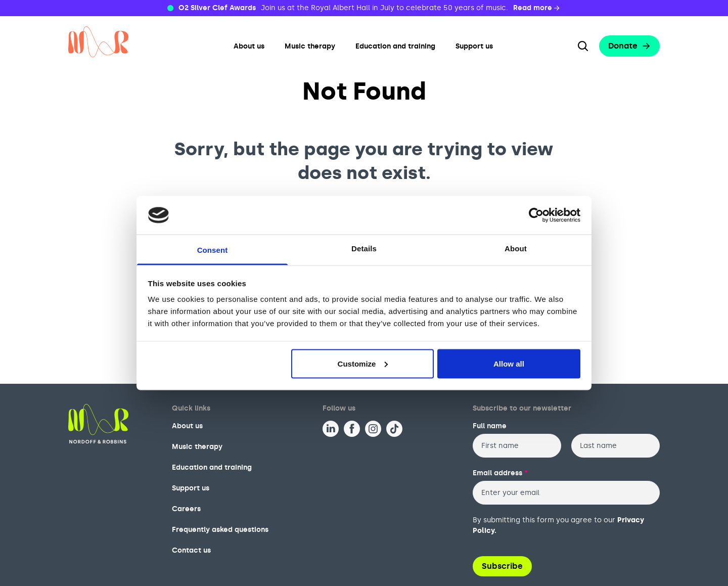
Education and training (395, 46)
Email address (500, 473)
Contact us (191, 550)
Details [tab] (364, 249)
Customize (363, 363)
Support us (474, 46)
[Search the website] (583, 46)
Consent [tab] (213, 250)
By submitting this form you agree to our (558, 525)
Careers (186, 509)
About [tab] (516, 249)
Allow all (509, 363)
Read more (537, 8)
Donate (629, 46)
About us (249, 46)
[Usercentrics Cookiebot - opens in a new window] (536, 215)
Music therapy (310, 46)
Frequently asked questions (220, 530)
